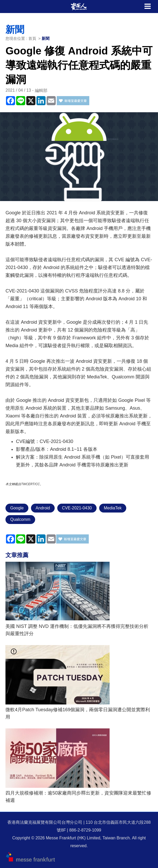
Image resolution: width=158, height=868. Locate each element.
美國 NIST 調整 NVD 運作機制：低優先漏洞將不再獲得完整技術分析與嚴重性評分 (77, 630)
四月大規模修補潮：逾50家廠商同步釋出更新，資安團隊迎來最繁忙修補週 (78, 797)
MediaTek (113, 508)
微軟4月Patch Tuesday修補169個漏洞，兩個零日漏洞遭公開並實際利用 (78, 713)
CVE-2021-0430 (77, 508)
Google (17, 508)
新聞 (46, 38)
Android (43, 508)
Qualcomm (20, 519)
